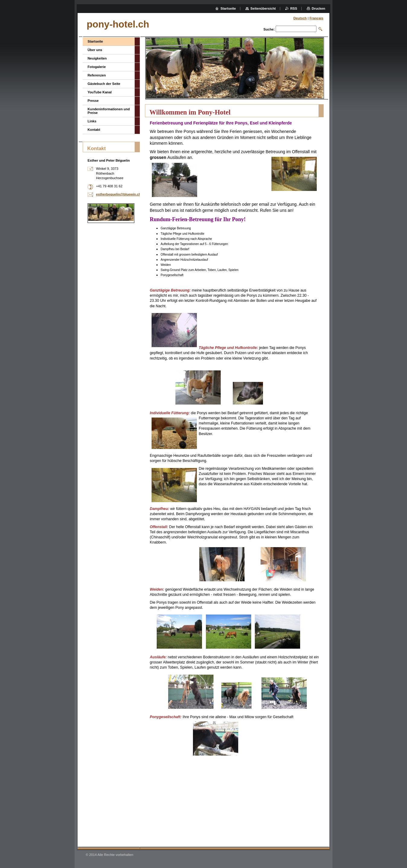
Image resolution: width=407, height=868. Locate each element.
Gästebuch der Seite (104, 84)
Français (316, 18)
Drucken (318, 8)
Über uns (95, 50)
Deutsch (300, 18)
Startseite (95, 41)
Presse (93, 101)
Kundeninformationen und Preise (109, 111)
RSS (294, 8)
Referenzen (97, 75)
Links (92, 121)
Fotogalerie (97, 67)
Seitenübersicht (263, 8)
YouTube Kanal (100, 92)
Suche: (269, 29)
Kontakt (94, 130)
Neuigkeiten (97, 58)
